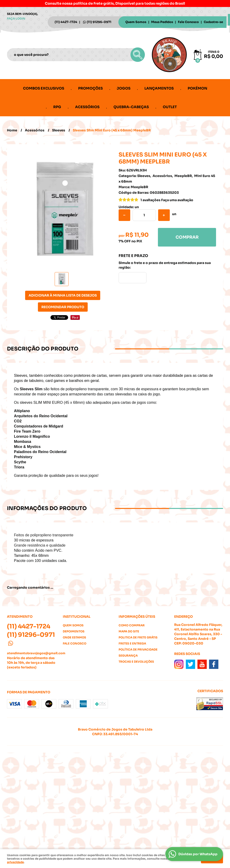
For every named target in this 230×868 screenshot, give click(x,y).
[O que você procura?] (138, 55)
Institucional (77, 617)
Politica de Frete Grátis (138, 637)
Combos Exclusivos (44, 88)
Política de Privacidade (138, 649)
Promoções (90, 88)
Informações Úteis (137, 617)
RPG (57, 107)
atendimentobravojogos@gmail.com (36, 653)
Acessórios (87, 107)
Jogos (124, 88)
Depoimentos (74, 631)
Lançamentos (159, 88)
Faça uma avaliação (177, 200)
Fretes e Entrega (132, 643)
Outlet (170, 107)
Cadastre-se (213, 22)
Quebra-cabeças (131, 107)
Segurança (128, 656)
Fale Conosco (188, 22)
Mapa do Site (129, 631)
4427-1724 (66, 22)
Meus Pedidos (162, 22)
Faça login (16, 18)
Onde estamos (74, 637)
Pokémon (197, 88)
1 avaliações (150, 200)
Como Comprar (132, 625)
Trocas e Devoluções (136, 662)
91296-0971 (99, 22)
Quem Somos (136, 22)
